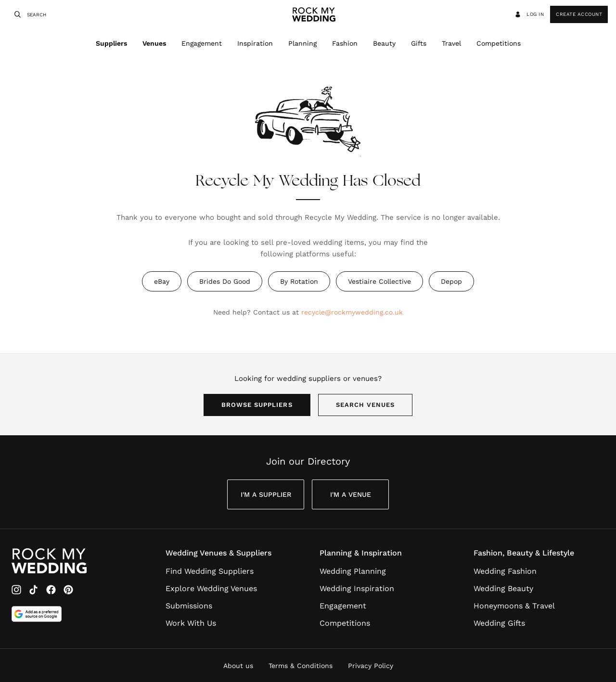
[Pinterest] (68, 590)
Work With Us (191, 623)
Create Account (579, 14)
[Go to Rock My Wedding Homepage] (49, 561)
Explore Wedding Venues (211, 588)
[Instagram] (16, 590)
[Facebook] (51, 590)
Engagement (202, 43)
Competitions (499, 43)
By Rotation (299, 281)
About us (238, 666)
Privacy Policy (371, 666)
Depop (451, 281)
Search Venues (366, 405)
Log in (529, 14)
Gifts (419, 43)
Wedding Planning (353, 571)
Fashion (345, 43)
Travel (451, 43)
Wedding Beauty (503, 588)
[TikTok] (34, 590)
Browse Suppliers (257, 405)
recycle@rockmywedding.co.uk (352, 312)
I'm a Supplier (266, 494)
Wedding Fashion (505, 571)
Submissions (189, 606)
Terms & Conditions (301, 666)
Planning (302, 43)
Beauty (384, 43)
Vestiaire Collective (379, 281)
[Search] (16, 14)
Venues (154, 43)
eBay (162, 281)
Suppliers (111, 43)
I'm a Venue (351, 494)
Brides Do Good (225, 281)
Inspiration (255, 43)
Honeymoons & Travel (514, 606)
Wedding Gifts (499, 623)
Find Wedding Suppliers (210, 571)
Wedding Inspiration (357, 588)
